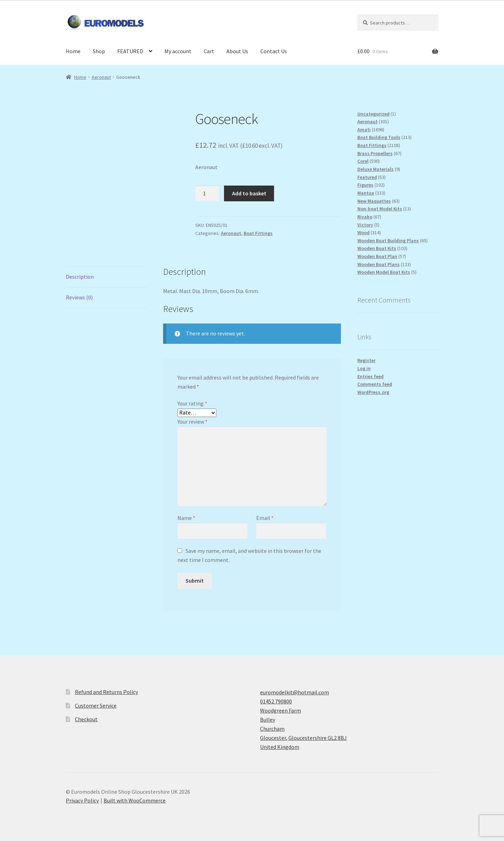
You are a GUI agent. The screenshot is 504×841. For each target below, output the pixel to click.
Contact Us (274, 51)
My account (178, 51)
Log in (364, 368)
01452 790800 (276, 701)
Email (265, 518)
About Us (237, 51)
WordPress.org (373, 392)
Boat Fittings (258, 233)
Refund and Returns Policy (106, 692)
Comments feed (375, 384)
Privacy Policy (82, 800)
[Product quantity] (207, 194)
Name (186, 518)
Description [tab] (80, 277)
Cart (209, 51)
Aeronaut (101, 77)
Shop (99, 51)
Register (366, 360)
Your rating (192, 403)
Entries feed (370, 376)
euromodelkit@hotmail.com (295, 692)
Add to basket (249, 193)
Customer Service (96, 706)
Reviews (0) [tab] (79, 297)
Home (73, 51)
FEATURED (130, 51)
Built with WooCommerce (135, 800)
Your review (192, 422)
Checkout (86, 719)
